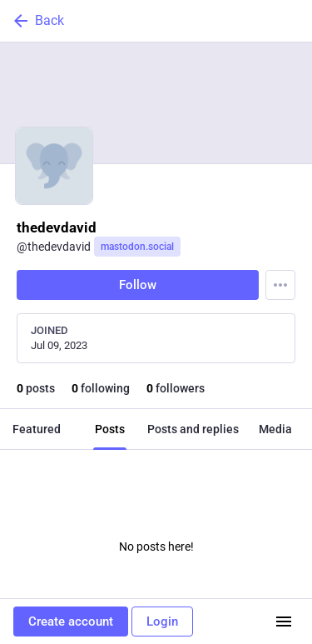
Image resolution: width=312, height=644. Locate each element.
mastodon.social (137, 247)
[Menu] (280, 285)
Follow (138, 285)
